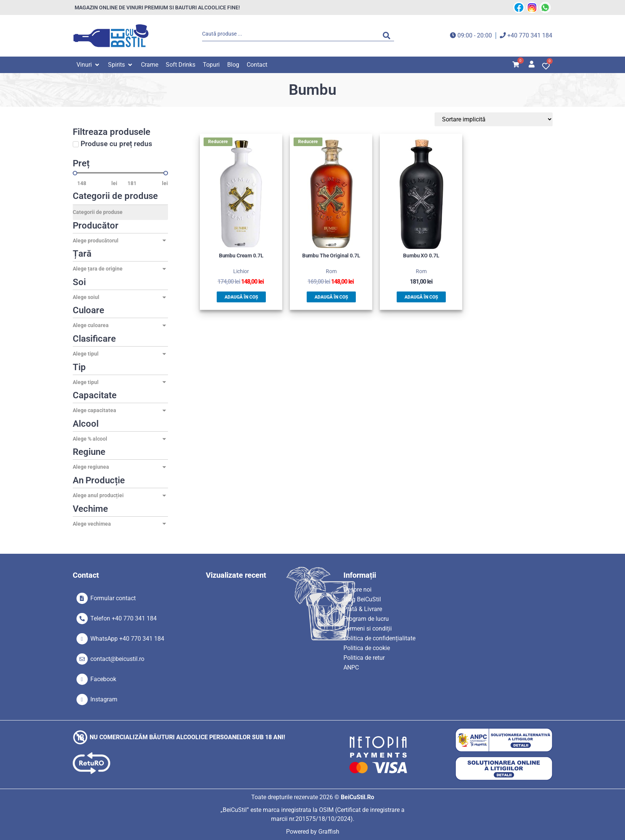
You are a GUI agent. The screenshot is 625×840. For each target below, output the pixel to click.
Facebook (103, 679)
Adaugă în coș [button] (241, 297)
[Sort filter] (517, 119)
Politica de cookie (367, 648)
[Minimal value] (120, 173)
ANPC (351, 667)
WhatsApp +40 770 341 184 (127, 639)
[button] (88, 65)
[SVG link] (111, 36)
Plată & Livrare (363, 609)
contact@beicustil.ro (117, 659)
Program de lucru (366, 619)
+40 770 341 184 (530, 35)
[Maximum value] (142, 183)
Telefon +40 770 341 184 (124, 618)
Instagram (104, 699)
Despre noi (357, 590)
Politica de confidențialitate (379, 638)
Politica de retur (364, 658)
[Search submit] (388, 36)
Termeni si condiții (368, 629)
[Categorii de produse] (120, 212)
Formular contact (113, 598)
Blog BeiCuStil (362, 599)
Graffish (329, 832)
